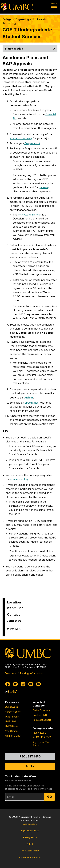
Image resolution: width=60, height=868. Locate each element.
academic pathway (21, 138)
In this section (31, 49)
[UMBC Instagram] (23, 684)
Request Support (42, 720)
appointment (32, 403)
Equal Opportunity (30, 831)
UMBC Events (12, 717)
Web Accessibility (30, 851)
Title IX (30, 844)
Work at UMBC (13, 736)
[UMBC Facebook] (8, 684)
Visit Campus (12, 731)
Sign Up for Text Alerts (41, 744)
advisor (28, 398)
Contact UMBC (40, 715)
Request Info (30, 756)
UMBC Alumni (12, 707)
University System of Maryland (36, 817)
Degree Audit (32, 143)
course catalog (19, 479)
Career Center (13, 712)
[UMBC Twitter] (15, 684)
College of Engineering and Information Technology (26, 21)
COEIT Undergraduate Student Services (27, 33)
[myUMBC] (11, 692)
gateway (44, 187)
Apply (30, 766)
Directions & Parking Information (24, 673)
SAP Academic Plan (30, 215)
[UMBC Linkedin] (38, 684)
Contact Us (14, 621)
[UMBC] (17, 7)
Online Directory (41, 710)
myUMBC (16, 630)
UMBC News (12, 726)
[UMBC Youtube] (31, 684)
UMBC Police (40, 733)
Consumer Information (30, 857)
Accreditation (30, 824)
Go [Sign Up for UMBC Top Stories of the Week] (50, 797)
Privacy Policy (30, 837)
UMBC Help (11, 721)
